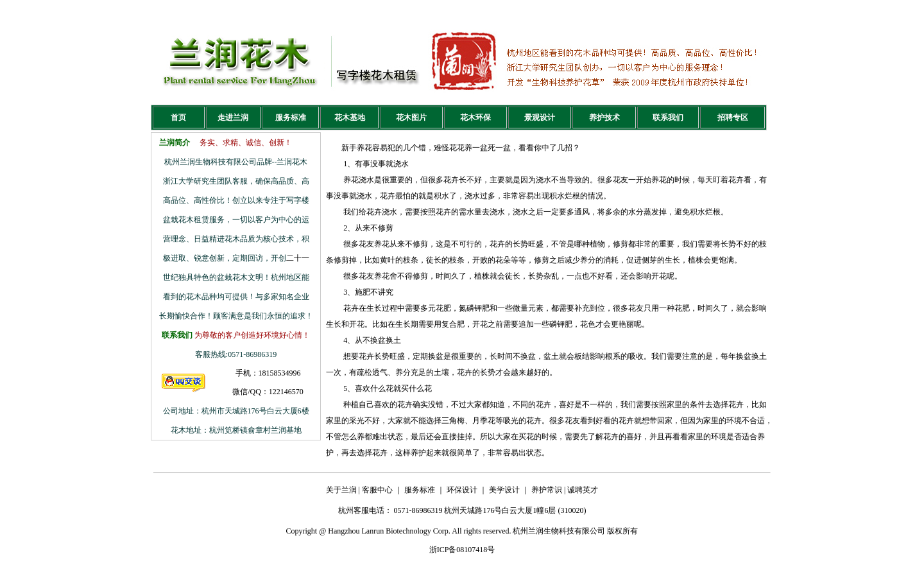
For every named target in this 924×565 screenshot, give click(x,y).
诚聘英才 (582, 490)
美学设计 (503, 490)
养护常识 (546, 490)
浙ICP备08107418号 (462, 550)
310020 (572, 510)
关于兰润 (342, 490)
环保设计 (461, 490)
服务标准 (420, 490)
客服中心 (377, 490)
